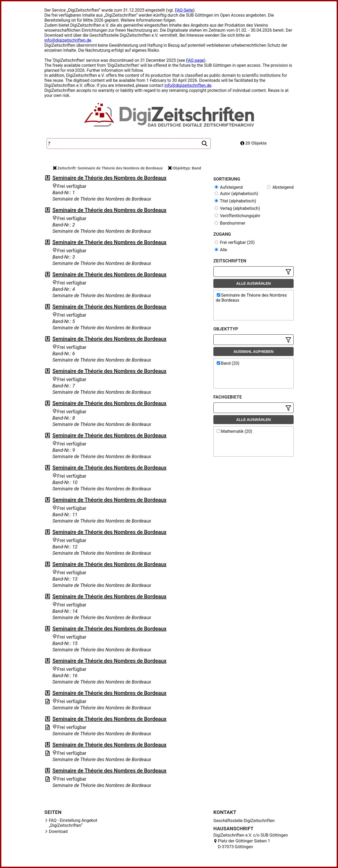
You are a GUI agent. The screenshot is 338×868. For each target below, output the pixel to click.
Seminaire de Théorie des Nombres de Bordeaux (109, 178)
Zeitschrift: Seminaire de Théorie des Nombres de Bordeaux (108, 168)
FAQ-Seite (184, 10)
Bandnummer (230, 223)
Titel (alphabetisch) (235, 201)
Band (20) (228, 363)
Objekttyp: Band (184, 168)
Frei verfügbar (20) (235, 242)
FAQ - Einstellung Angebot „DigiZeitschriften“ (73, 823)
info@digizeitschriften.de (68, 40)
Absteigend (280, 187)
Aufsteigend (229, 187)
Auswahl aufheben (253, 352)
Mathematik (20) (234, 431)
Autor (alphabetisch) (236, 194)
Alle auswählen (254, 283)
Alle (221, 250)
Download (58, 831)
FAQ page (195, 60)
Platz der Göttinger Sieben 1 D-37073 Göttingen (244, 844)
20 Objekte (253, 143)
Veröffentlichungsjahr (238, 216)
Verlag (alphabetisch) (237, 208)
